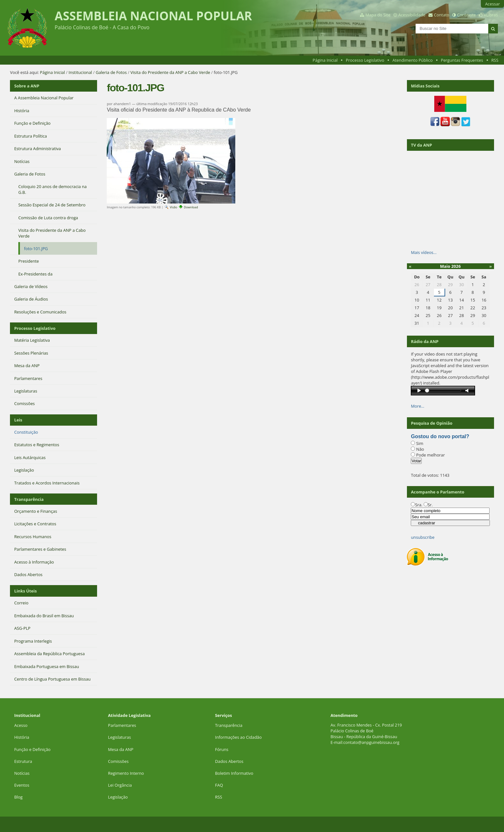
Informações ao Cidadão (238, 737)
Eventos (22, 785)
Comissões (118, 761)
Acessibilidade (412, 15)
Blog (18, 797)
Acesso (21, 725)
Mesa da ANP (121, 749)
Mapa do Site (378, 15)
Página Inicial (325, 60)
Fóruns (222, 749)
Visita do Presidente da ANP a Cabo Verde (170, 72)
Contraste (466, 15)
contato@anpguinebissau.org (371, 742)
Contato (442, 15)
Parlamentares (122, 725)
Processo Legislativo (365, 60)
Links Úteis (25, 591)
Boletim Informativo (234, 773)
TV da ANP (421, 145)
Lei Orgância (120, 785)
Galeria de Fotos (111, 72)
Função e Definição (32, 749)
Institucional (80, 72)
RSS (495, 60)
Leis (18, 420)
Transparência (29, 499)
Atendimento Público (413, 60)
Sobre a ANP (27, 86)
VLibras (491, 15)
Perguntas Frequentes (462, 60)
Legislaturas (119, 737)
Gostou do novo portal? (440, 436)
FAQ (219, 785)
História (22, 737)
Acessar (492, 4)
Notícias (22, 773)
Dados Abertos (229, 761)
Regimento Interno (126, 773)
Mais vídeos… (424, 252)
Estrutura (23, 761)
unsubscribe (423, 537)
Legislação (118, 797)
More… (418, 406)
